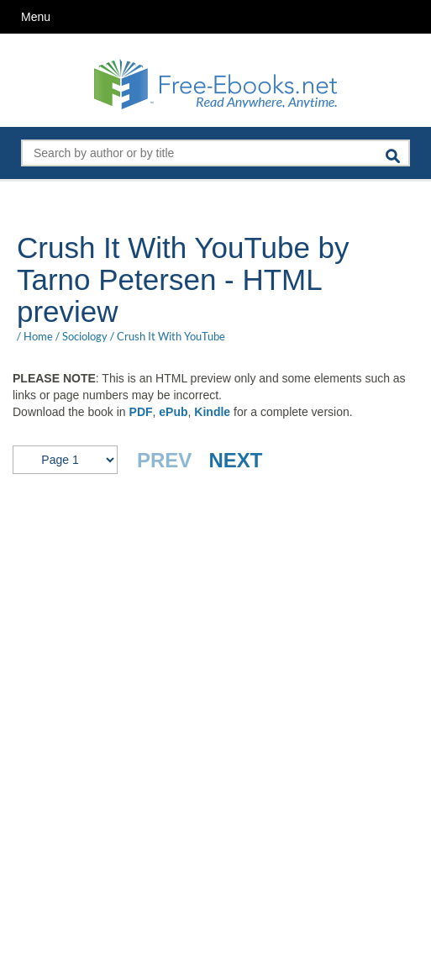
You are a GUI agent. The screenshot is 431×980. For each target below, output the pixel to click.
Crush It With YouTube (171, 336)
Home (38, 336)
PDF (141, 412)
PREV (164, 460)
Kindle (212, 412)
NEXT (235, 460)
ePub (173, 412)
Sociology (85, 336)
